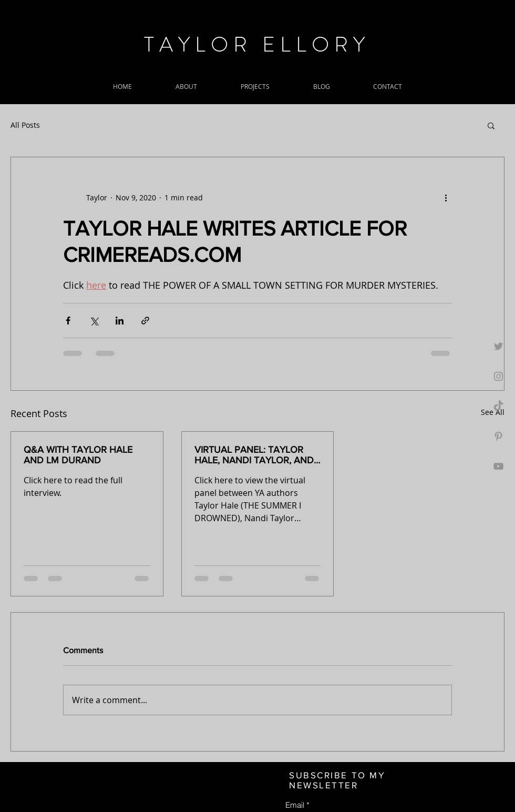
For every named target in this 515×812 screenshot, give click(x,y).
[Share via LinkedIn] (120, 321)
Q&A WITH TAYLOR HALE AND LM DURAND (78, 455)
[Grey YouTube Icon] (498, 466)
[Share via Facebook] (68, 321)
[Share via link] (145, 321)
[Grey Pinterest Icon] (498, 436)
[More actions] (446, 197)
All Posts (25, 125)
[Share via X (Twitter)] (94, 321)
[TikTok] (498, 406)
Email (295, 805)
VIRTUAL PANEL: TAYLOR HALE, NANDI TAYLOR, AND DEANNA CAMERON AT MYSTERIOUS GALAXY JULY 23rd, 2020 (255, 455)
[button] (491, 125)
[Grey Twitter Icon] (498, 346)
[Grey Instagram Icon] (498, 376)
